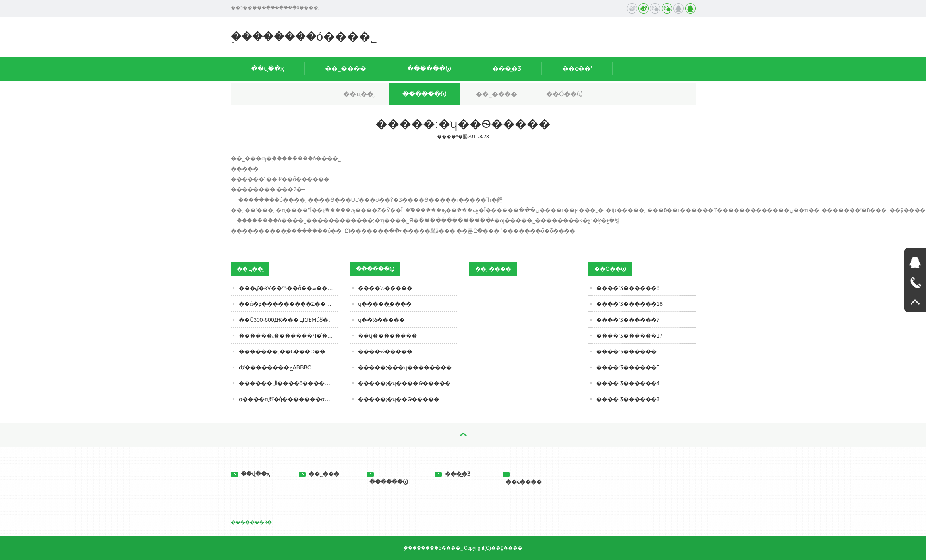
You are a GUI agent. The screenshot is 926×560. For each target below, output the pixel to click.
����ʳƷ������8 (628, 288)
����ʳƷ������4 (628, 383)
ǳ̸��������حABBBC (275, 367)
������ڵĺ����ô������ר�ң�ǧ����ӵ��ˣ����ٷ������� (288, 383)
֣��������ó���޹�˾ (304, 36)
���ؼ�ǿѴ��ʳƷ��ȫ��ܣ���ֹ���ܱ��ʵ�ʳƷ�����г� (288, 288)
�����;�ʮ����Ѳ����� (404, 383)
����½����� (385, 288)
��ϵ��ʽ (577, 69)
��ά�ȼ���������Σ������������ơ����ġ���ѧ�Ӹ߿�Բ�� (288, 304)
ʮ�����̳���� (385, 304)
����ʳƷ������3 (628, 399)
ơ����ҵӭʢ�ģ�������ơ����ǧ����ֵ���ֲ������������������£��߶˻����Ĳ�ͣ (288, 399)
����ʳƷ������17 (630, 336)
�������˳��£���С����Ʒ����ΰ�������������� (288, 351)
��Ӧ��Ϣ (564, 94)
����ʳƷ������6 (628, 351)
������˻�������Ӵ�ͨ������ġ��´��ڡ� (288, 336)
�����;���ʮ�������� (405, 367)
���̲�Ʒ (507, 69)
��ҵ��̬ (358, 94)
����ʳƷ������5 (628, 367)
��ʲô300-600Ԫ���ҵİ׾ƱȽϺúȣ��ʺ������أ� (288, 320)
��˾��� (319, 474)
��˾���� (346, 69)
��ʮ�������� (388, 336)
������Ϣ (429, 69)
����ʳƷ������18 (630, 304)
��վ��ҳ (268, 69)
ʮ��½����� (382, 320)
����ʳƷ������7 (628, 320)
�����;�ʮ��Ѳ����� (399, 399)
